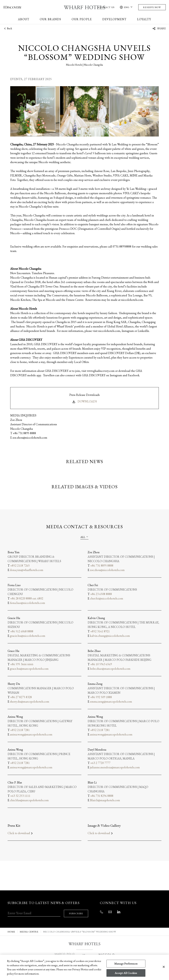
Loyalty (144, 19)
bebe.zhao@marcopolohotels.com (110, 669)
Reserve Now (152, 7)
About (24, 19)
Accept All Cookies (126, 973)
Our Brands (51, 19)
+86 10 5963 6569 (101, 664)
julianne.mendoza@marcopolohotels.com (115, 767)
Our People (82, 19)
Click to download (21, 833)
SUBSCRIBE (77, 911)
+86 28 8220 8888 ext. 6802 (27, 598)
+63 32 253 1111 (20, 796)
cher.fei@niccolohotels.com (107, 598)
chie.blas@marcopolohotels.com (29, 800)
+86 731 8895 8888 (102, 565)
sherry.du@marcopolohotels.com (30, 701)
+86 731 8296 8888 (102, 796)
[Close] (164, 967)
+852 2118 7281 (20, 730)
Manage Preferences (126, 964)
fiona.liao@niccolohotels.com (27, 603)
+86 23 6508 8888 (101, 594)
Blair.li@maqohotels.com (105, 800)
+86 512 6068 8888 (22, 631)
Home (11, 930)
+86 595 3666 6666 (22, 664)
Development (114, 19)
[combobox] (84, 537)
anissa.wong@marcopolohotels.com (31, 734)
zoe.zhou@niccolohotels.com (107, 570)
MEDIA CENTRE (29, 930)
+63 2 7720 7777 (100, 763)
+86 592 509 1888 (101, 697)
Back (8, 28)
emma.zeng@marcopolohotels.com (111, 701)
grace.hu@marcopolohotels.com (29, 669)
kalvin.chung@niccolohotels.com (110, 636)
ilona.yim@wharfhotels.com (27, 570)
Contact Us (106, 7)
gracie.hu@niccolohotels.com (28, 636)
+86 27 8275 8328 (21, 697)
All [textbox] (83, 537)
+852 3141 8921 (100, 631)
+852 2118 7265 (20, 565)
